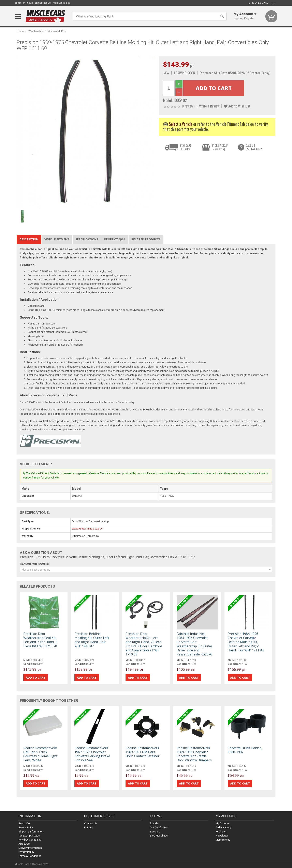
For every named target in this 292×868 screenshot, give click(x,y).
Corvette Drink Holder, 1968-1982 (245, 750)
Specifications (87, 239)
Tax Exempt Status (29, 836)
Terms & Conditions (30, 856)
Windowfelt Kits (57, 31)
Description (29, 239)
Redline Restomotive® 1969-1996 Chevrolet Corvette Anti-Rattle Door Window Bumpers (194, 754)
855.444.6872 (24, 3)
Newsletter (222, 836)
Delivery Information (30, 848)
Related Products (146, 239)
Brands (154, 823)
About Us (24, 844)
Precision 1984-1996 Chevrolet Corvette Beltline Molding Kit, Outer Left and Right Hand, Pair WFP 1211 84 (246, 642)
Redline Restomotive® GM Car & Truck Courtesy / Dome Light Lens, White (40, 754)
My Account (223, 823)
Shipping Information (31, 832)
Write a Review (209, 106)
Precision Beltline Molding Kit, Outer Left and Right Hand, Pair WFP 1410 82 (92, 640)
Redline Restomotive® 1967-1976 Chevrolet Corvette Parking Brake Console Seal (92, 754)
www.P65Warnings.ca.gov (87, 529)
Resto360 (24, 823)
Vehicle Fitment (57, 239)
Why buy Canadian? (30, 840)
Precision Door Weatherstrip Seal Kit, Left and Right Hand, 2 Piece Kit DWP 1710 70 (40, 640)
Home (20, 31)
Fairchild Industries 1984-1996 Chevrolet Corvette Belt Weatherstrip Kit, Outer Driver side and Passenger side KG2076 (194, 644)
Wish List (221, 832)
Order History (223, 827)
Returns (89, 827)
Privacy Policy (26, 852)
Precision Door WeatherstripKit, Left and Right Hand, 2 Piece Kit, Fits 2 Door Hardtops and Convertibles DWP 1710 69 (144, 644)
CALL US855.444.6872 (254, 147)
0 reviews (188, 106)
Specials (155, 832)
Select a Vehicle (181, 124)
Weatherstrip (36, 31)
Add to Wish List (237, 106)
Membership (223, 840)
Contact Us (43, 3)
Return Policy (26, 827)
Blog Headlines (159, 836)
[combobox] (146, 570)
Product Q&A (115, 239)
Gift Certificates (159, 827)
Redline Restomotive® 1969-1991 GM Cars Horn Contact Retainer (142, 752)
